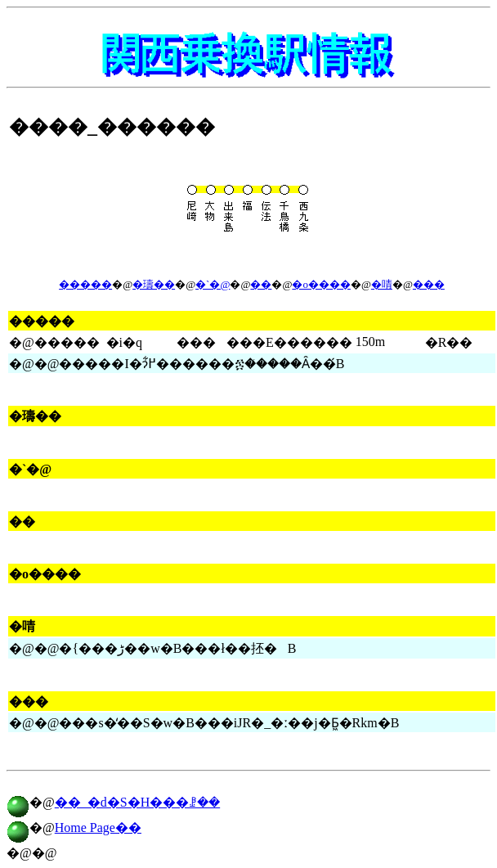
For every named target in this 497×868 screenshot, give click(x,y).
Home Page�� (98, 828)
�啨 (382, 284)
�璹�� (154, 284)
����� (85, 284)
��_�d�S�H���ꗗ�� (137, 802)
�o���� (321, 284)
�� (261, 284)
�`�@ (213, 284)
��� (429, 284)
